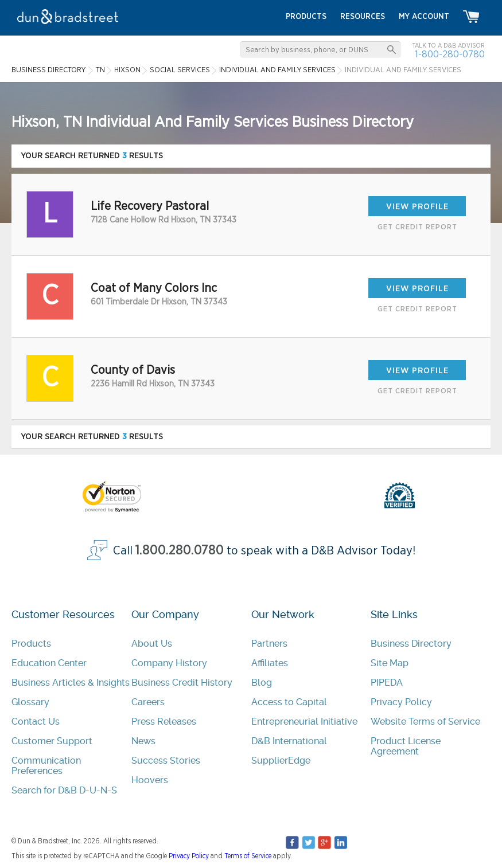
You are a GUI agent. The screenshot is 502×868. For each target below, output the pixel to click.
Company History (169, 663)
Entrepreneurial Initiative (304, 722)
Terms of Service (248, 856)
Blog (262, 683)
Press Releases (164, 722)
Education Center (49, 663)
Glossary (30, 702)
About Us (152, 644)
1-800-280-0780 (450, 54)
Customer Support (52, 741)
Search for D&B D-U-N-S (64, 790)
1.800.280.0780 (180, 551)
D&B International (289, 741)
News (143, 741)
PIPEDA (387, 683)
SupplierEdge (281, 761)
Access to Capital (289, 702)
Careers (148, 702)
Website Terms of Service (425, 722)
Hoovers (150, 780)
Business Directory (411, 644)
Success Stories (166, 761)
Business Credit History (182, 683)
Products (31, 644)
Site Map (390, 663)
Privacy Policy (401, 702)
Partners (269, 644)
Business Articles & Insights (71, 683)
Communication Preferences (46, 766)
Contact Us (36, 722)
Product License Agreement (406, 746)
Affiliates (270, 663)
